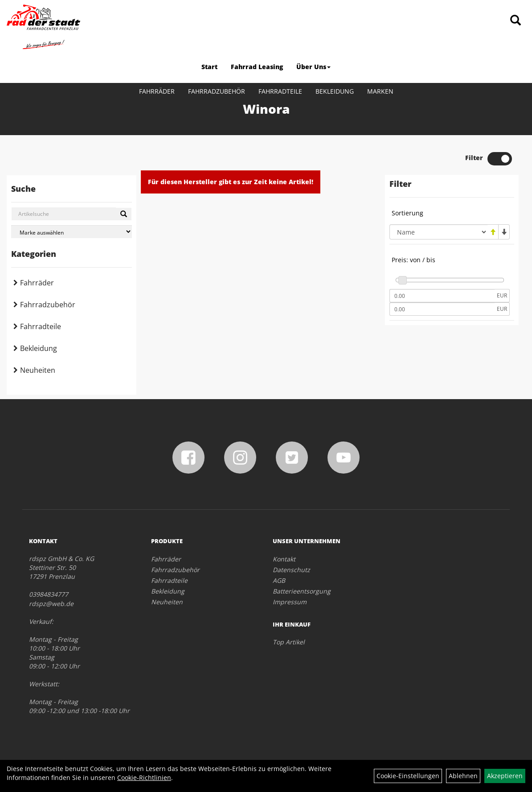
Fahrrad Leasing (257, 67)
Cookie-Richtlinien (144, 778)
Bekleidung (335, 91)
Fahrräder (157, 91)
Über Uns (313, 67)
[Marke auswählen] (72, 232)
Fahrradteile (280, 91)
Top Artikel (289, 642)
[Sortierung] (438, 232)
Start (209, 67)
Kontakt (284, 559)
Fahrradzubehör (217, 91)
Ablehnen (463, 776)
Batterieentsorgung (302, 591)
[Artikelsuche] (516, 21)
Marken (380, 91)
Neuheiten (38, 370)
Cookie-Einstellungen (408, 776)
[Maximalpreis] (442, 309)
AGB (279, 580)
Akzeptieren (505, 776)
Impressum (290, 602)
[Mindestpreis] (442, 296)
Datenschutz (291, 570)
